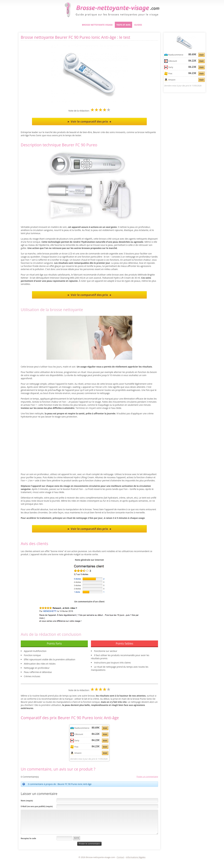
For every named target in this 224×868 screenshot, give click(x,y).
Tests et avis (123, 25)
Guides (138, 25)
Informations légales (136, 857)
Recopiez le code (28, 838)
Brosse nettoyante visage (97, 25)
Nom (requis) (27, 801)
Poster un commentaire (147, 777)
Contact (120, 857)
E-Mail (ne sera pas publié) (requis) (37, 806)
